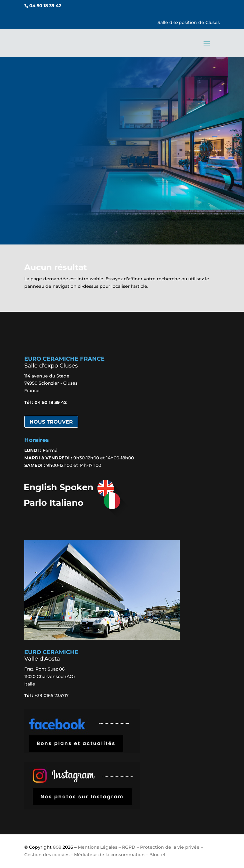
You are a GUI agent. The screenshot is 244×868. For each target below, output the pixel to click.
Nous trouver (51, 422)
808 (57, 847)
